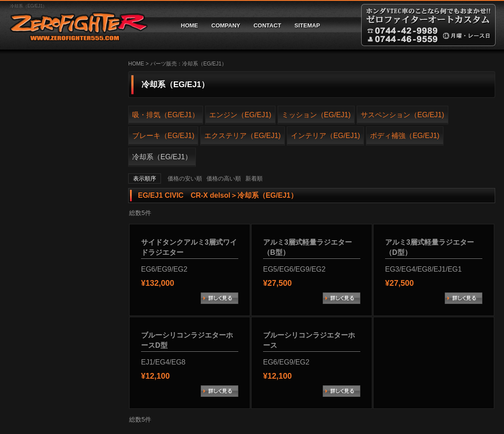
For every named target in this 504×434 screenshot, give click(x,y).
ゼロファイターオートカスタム (75, 25)
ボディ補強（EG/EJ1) (405, 136)
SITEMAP (307, 25)
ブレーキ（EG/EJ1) (163, 136)
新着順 (254, 179)
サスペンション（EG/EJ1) (402, 115)
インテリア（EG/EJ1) (325, 136)
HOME (189, 25)
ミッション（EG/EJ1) (316, 115)
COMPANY (226, 25)
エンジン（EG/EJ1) (240, 115)
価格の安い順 (185, 179)
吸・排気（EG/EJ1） (166, 115)
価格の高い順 (224, 179)
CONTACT (267, 25)
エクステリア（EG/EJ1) (242, 136)
